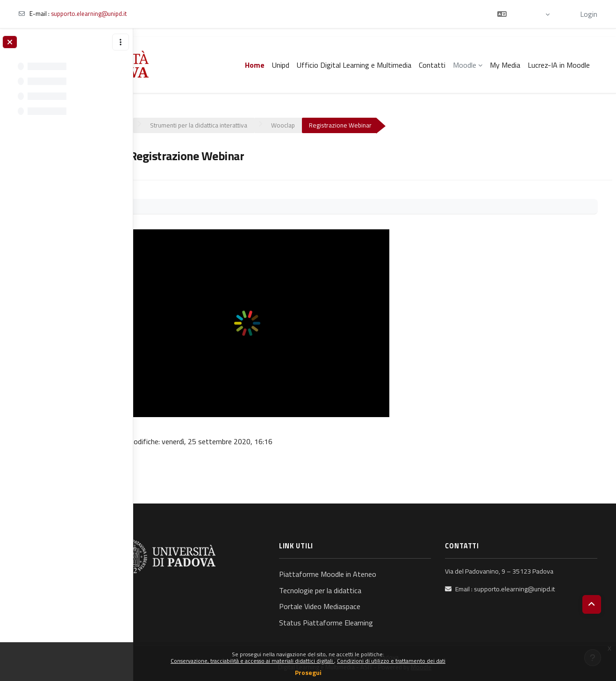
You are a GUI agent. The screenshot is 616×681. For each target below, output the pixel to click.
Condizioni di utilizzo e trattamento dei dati (391, 661)
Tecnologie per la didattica (346, 590)
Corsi (158, 125)
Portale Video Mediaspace (346, 606)
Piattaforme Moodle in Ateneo (354, 574)
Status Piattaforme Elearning (352, 623)
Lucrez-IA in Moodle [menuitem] (559, 65)
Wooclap (322, 125)
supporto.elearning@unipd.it (89, 14)
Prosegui (308, 672)
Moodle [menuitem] (465, 65)
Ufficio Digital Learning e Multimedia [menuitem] (354, 65)
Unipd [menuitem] (281, 65)
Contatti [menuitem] (432, 65)
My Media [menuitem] (505, 65)
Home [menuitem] (255, 65)
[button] (523, 14)
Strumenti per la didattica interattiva (238, 125)
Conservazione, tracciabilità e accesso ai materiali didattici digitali (252, 661)
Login (589, 14)
